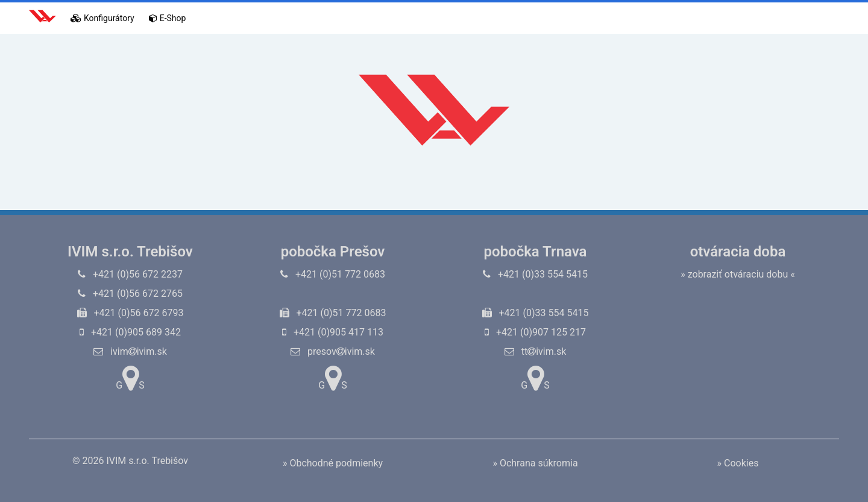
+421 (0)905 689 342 (130, 332)
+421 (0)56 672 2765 (130, 294)
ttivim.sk (536, 351)
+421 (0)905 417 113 (333, 332)
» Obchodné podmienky (333, 463)
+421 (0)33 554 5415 (535, 274)
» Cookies (738, 463)
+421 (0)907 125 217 (535, 332)
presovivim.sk (333, 351)
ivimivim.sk (130, 351)
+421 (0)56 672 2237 (130, 274)
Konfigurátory (102, 18)
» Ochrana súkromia (535, 463)
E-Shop (168, 18)
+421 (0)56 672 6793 (131, 313)
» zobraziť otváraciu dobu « (738, 274)
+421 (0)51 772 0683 (333, 274)
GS (130, 378)
